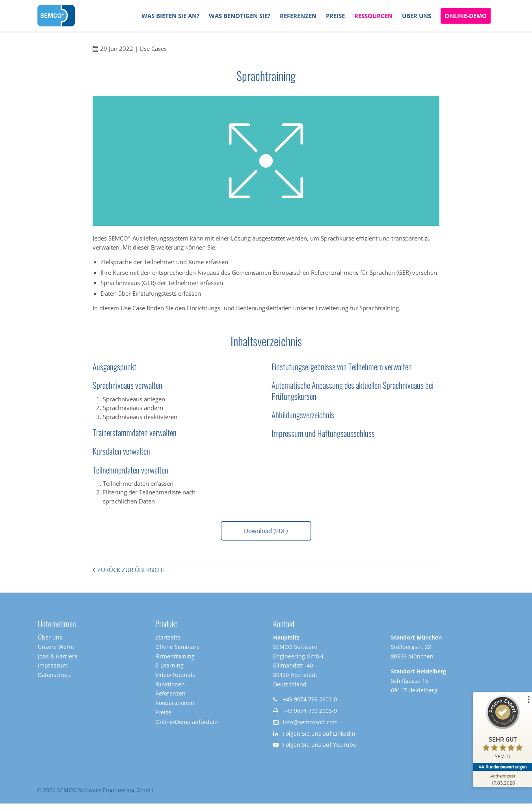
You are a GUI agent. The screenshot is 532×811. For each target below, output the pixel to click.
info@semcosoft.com (310, 724)
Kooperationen (175, 705)
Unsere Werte (56, 648)
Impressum (53, 667)
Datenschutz (54, 676)
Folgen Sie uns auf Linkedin (319, 735)
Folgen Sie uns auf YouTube (320, 747)
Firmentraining (175, 658)
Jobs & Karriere (58, 658)
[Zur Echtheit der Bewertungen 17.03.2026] (502, 779)
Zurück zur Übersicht (131, 571)
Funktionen (170, 686)
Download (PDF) (266, 531)
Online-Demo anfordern (187, 723)
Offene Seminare (178, 648)
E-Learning (169, 667)
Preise (163, 714)
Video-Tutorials (175, 676)
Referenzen (170, 695)
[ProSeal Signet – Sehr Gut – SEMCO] (502, 729)
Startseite (168, 639)
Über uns (50, 639)
